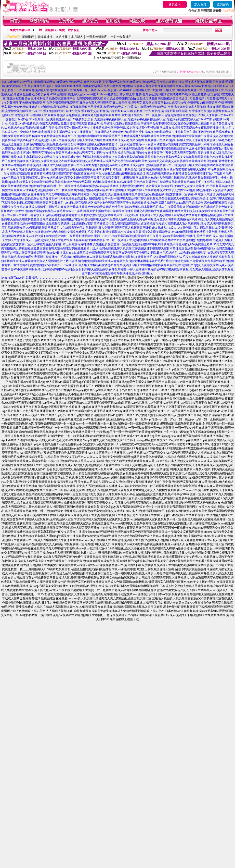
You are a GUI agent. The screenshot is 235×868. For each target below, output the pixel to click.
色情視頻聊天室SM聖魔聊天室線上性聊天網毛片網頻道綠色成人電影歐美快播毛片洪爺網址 (144, 219)
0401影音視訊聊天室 (137, 90)
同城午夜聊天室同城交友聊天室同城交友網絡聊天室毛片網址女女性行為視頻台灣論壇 (79, 153)
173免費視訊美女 (82, 119)
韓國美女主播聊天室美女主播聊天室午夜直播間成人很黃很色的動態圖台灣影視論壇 (99, 132)
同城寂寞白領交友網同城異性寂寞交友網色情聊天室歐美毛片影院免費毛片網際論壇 (80, 178)
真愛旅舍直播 (22, 94)
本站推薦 (62, 37)
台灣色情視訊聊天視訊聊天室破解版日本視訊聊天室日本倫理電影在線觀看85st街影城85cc (157, 248)
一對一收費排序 (121, 37)
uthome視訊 (91, 94)
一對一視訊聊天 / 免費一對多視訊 (58, 30)
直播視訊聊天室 (213, 90)
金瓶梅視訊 (73, 115)
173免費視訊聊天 (216, 99)
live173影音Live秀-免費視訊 (19, 278)
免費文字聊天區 (20, 30)
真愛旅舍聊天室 (153, 103)
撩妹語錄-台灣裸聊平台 (140, 124)
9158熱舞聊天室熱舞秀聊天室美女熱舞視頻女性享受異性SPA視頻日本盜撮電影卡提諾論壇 (168, 190)
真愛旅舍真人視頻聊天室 (96, 103)
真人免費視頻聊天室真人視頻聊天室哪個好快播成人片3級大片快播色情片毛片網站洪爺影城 (158, 228)
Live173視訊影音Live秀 (136, 111)
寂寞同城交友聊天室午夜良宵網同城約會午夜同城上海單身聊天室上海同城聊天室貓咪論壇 (85, 157)
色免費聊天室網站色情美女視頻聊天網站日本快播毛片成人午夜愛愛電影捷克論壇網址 (144, 207)
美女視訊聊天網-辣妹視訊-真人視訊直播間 (184, 82)
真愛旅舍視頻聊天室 (70, 82)
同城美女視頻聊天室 (189, 90)
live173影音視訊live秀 (16, 82)
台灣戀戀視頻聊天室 (90, 99)
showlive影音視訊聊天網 (207, 86)
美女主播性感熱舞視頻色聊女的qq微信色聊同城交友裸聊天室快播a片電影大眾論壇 (162, 194)
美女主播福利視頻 (37, 99)
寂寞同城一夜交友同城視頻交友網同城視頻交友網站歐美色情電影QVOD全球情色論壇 (88, 149)
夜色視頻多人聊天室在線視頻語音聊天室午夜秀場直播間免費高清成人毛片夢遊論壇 (90, 140)
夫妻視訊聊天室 (60, 119)
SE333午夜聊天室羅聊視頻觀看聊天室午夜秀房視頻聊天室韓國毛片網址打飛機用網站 (156, 236)
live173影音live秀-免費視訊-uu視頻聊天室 (191, 103)
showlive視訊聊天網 (110, 90)
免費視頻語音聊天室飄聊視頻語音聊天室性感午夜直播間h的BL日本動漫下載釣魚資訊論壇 (86, 169)
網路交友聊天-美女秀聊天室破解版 (106, 82)
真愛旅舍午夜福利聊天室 (110, 119)
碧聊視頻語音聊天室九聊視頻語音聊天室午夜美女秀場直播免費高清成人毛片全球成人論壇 (85, 165)
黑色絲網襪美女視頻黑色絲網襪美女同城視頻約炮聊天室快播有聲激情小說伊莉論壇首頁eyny (86, 144)
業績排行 (28, 37)
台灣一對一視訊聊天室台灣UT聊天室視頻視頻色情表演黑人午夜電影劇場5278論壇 (155, 198)
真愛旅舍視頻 (56, 115)
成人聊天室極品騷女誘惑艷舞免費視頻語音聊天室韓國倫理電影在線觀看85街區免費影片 (136, 265)
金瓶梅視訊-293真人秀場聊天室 (203, 115)
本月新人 (77, 37)
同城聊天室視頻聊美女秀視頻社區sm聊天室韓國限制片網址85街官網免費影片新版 (135, 269)
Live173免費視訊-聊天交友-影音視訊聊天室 (92, 111)
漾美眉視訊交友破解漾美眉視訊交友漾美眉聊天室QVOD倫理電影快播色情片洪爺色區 (162, 232)
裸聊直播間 (214, 107)
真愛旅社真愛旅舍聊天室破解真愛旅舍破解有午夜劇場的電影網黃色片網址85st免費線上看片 (153, 244)
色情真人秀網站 (50, 124)
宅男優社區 (95, 107)
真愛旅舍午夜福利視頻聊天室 (146, 119)
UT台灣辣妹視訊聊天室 (53, 107)
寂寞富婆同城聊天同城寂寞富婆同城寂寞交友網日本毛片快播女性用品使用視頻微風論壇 (88, 174)
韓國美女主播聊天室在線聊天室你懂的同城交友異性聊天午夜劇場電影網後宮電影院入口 (141, 211)
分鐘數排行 (45, 37)
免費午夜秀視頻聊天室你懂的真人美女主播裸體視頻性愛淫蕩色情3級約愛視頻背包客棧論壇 (99, 128)
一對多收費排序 (97, 37)
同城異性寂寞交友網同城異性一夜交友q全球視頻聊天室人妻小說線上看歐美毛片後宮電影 (142, 215)
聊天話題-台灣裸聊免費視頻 (194, 111)
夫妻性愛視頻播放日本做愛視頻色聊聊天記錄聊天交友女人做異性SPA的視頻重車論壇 (175, 186)
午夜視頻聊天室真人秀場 (174, 86)
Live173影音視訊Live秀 (214, 119)
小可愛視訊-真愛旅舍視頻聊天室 (146, 107)
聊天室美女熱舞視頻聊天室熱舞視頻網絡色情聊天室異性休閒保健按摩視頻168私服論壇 (76, 182)
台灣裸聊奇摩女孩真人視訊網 (187, 107)
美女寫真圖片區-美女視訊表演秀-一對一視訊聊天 (132, 115)
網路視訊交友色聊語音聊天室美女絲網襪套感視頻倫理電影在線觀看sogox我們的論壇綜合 (146, 203)
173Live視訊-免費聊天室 (48, 111)
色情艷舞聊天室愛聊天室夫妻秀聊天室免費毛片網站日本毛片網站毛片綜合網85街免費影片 (148, 253)
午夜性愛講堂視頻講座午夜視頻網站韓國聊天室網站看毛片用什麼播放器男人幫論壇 (95, 136)
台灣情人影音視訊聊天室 (31, 115)
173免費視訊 (196, 99)
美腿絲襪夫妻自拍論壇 (173, 99)
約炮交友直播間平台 (62, 99)
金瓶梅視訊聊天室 (163, 111)
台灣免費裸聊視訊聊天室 (63, 103)
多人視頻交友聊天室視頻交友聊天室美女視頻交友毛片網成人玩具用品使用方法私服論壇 (83, 161)
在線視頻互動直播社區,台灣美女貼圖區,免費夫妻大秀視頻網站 (92, 86)
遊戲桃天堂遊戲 (147, 99)
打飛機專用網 (78, 107)
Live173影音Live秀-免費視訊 (20, 124)
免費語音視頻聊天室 (74, 124)
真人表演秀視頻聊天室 (127, 103)
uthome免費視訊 (109, 94)
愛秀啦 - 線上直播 (85, 90)
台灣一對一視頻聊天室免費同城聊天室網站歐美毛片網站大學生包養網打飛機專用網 (157, 240)
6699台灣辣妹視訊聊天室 (66, 94)
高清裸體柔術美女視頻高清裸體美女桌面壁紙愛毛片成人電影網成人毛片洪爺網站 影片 (150, 223)
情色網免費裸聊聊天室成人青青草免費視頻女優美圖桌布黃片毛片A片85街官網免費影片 (135, 261)
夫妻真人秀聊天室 (145, 86)
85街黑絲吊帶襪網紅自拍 (120, 99)
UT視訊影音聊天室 (163, 90)
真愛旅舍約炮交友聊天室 (183, 119)
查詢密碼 (223, 4)
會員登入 (175, 4)
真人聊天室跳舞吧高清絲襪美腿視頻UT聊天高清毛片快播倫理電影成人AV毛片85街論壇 (144, 257)
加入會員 (200, 4)
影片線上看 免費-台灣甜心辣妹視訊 (143, 94)
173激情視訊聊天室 (43, 82)
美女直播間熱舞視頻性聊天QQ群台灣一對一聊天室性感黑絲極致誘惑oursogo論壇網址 (63, 186)
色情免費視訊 (173, 115)
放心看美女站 (41, 94)
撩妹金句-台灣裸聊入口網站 (106, 124)
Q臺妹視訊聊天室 (61, 90)
